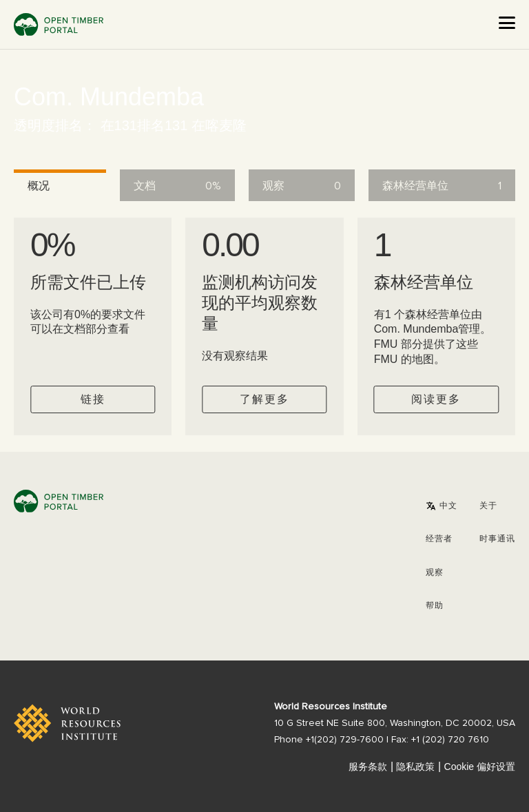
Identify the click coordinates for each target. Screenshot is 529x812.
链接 (93, 399)
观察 (435, 573)
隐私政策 (415, 767)
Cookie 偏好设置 (480, 767)
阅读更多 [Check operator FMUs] (436, 399)
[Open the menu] (507, 23)
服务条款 (368, 767)
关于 (488, 506)
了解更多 (264, 399)
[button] (442, 506)
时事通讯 (497, 539)
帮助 (435, 606)
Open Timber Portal (59, 24)
